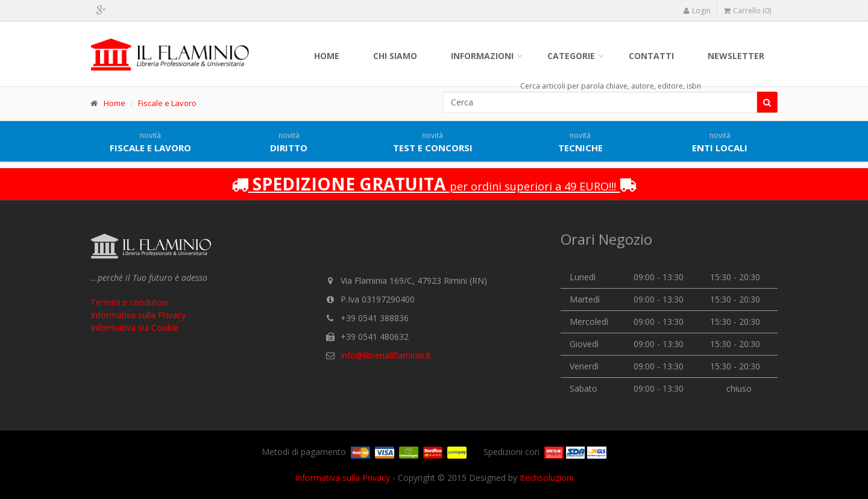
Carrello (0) (747, 11)
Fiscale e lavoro (150, 142)
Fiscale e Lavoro (167, 103)
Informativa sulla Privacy (138, 315)
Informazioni (482, 56)
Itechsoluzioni (546, 478)
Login (697, 11)
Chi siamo (395, 56)
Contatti (651, 56)
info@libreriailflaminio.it (386, 355)
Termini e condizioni (130, 302)
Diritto (289, 142)
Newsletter (736, 56)
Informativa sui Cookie (134, 328)
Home (327, 56)
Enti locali (720, 142)
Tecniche (580, 142)
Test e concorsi (433, 142)
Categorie (571, 56)
